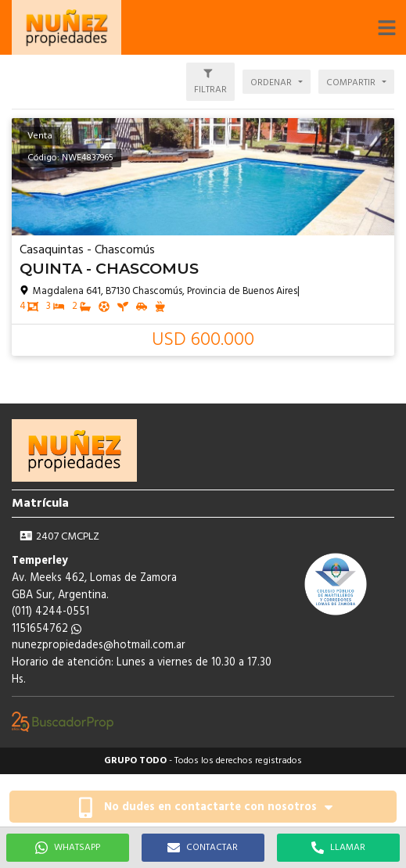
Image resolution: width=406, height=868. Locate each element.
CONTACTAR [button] (203, 848)
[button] (386, 27)
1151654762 (47, 629)
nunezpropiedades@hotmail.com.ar (99, 646)
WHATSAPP (68, 848)
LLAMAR (338, 848)
